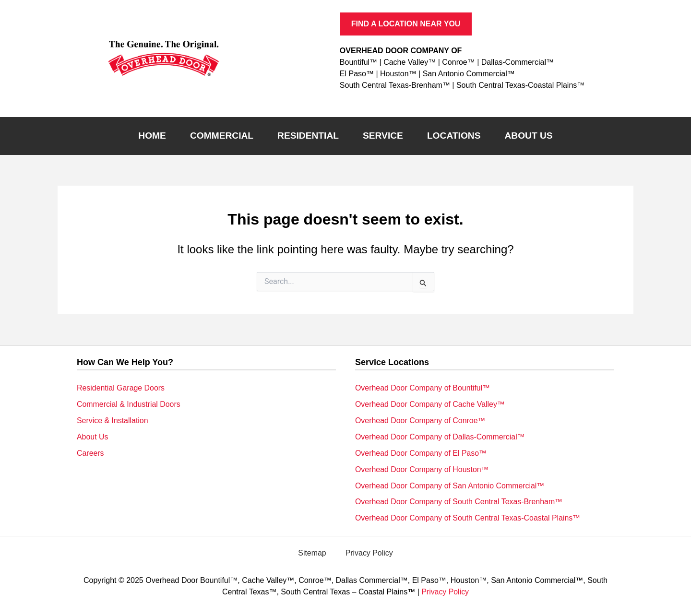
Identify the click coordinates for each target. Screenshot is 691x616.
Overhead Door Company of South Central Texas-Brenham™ (459, 502)
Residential (308, 136)
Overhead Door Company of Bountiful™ (423, 387)
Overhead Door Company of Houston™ (422, 469)
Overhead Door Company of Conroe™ (421, 420)
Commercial (222, 136)
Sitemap (312, 553)
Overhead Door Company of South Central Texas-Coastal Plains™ (468, 518)
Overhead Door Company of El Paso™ (421, 453)
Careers (90, 453)
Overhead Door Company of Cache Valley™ (430, 404)
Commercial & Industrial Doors (129, 404)
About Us (528, 136)
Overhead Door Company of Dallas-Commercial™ (441, 436)
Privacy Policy (369, 553)
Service (383, 136)
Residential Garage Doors (121, 387)
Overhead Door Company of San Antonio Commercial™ (450, 485)
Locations (454, 136)
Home (152, 136)
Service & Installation (113, 420)
